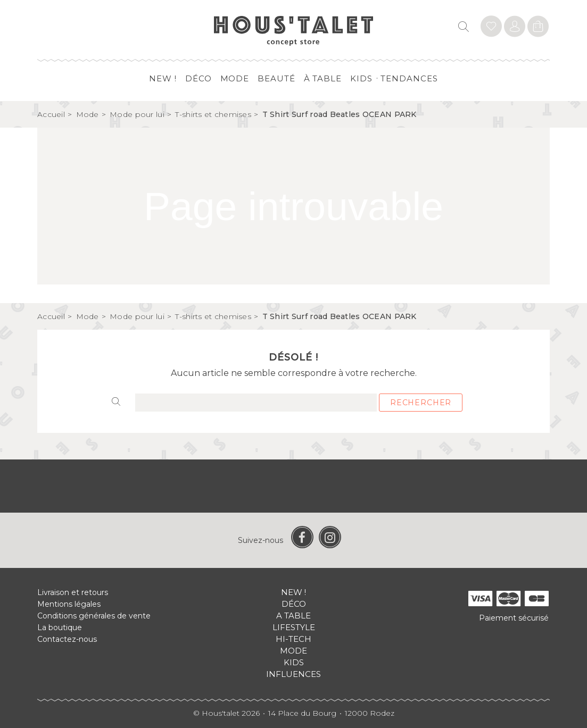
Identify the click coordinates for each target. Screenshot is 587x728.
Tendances (409, 78)
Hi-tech (293, 639)
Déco (199, 78)
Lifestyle (294, 627)
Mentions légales (69, 604)
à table (323, 78)
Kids (361, 78)
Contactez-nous (67, 639)
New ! (163, 78)
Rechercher (421, 403)
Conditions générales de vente (94, 616)
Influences (293, 674)
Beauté (276, 78)
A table (293, 616)
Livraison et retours (73, 592)
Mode (235, 78)
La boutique (60, 627)
